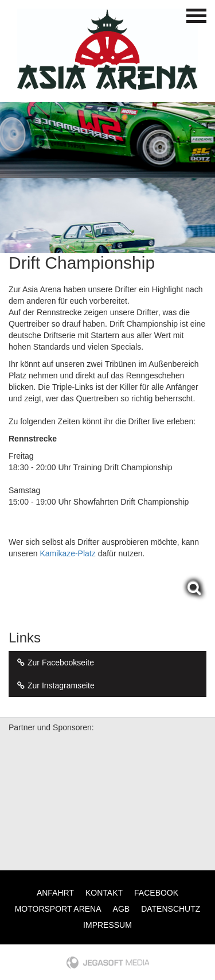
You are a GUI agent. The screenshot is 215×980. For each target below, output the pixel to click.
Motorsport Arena (58, 909)
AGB (122, 909)
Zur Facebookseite (54, 663)
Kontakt (104, 893)
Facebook (156, 893)
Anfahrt (55, 893)
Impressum (107, 925)
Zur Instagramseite (54, 685)
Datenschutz (171, 909)
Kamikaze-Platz (67, 553)
